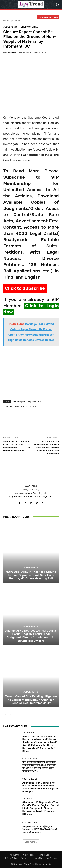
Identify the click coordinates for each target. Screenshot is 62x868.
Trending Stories (28, 27)
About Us (14, 855)
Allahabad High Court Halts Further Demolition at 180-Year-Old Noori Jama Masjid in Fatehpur (40, 787)
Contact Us (25, 858)
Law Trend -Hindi (31, 758)
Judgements (17, 21)
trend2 (33, 406)
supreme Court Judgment (16, 406)
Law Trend (12, 52)
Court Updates (30, 779)
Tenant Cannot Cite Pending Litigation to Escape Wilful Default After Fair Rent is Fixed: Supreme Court (31, 700)
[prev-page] (5, 715)
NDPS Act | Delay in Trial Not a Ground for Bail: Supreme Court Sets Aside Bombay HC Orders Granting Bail (31, 575)
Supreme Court (35, 402)
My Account (52, 858)
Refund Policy (11, 858)
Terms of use (43, 855)
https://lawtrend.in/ (31, 490)
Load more (31, 842)
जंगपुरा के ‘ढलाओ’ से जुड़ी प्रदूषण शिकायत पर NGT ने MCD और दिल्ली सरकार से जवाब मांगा (40, 829)
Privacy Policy (28, 855)
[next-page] (11, 715)
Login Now (38, 858)
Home (6, 21)
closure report (19, 402)
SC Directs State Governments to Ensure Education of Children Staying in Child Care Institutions (46, 448)
